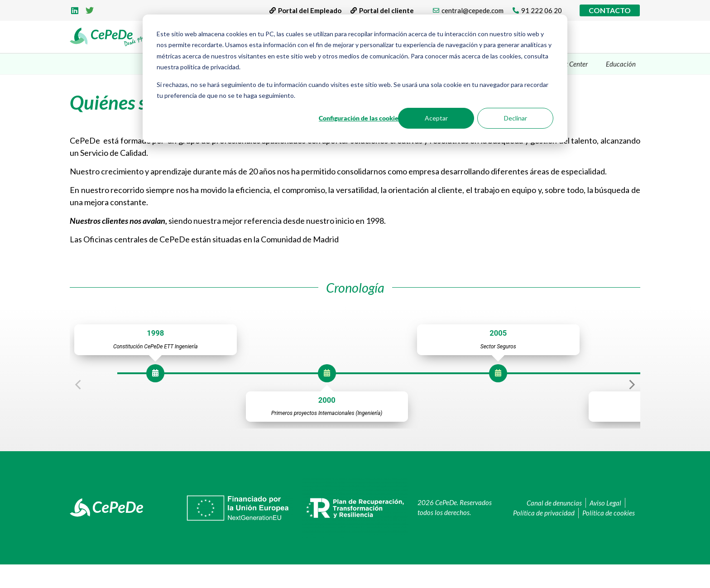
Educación (621, 64)
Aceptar (436, 118)
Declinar (516, 118)
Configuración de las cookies (360, 118)
